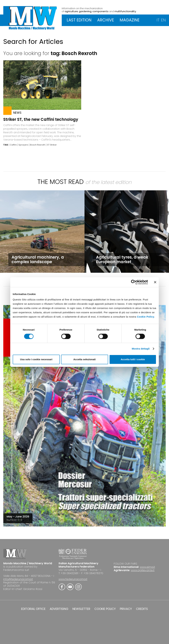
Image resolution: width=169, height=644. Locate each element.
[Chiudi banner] (155, 282)
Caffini (13, 145)
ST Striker (52, 145)
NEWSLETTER (81, 609)
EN (163, 20)
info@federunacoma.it (18, 579)
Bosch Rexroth (38, 145)
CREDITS (142, 609)
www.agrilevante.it (143, 570)
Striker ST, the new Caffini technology (41, 119)
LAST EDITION (79, 20)
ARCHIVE (106, 20)
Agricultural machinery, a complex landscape (38, 259)
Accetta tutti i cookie (133, 359)
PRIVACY (126, 609)
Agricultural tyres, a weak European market (122, 259)
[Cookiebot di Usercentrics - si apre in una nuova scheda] (133, 282)
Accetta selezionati (84, 359)
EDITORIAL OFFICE (33, 609)
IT (158, 20)
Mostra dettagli (141, 349)
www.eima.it (147, 567)
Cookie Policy (146, 317)
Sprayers (23, 145)
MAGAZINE (130, 20)
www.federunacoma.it (73, 579)
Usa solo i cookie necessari (36, 359)
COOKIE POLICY (105, 609)
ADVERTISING (59, 609)
